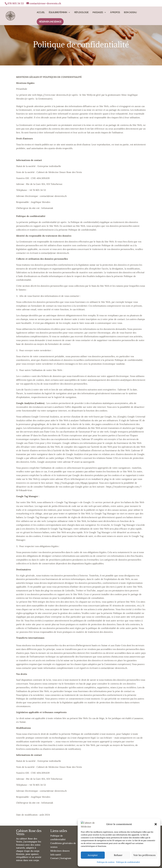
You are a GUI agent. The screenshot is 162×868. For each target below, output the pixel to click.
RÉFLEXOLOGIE (81, 12)
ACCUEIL (41, 12)
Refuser (118, 855)
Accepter (93, 855)
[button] (156, 824)
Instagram (66, 858)
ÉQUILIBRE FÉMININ (58, 12)
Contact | (55, 858)
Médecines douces (60, 851)
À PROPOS (115, 12)
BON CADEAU (130, 12)
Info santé (56, 855)
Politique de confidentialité (128, 862)
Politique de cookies (106, 862)
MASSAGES (98, 12)
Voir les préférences (144, 855)
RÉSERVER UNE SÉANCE (50, 22)
